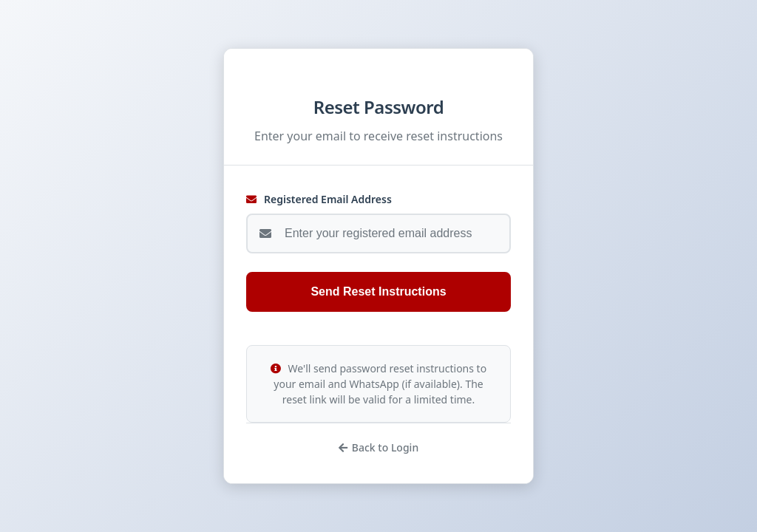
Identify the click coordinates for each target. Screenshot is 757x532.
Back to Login (378, 447)
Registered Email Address (319, 199)
